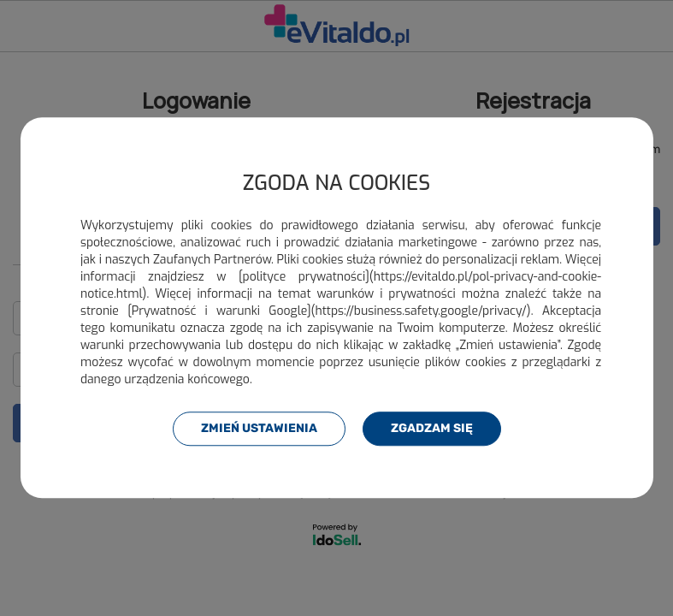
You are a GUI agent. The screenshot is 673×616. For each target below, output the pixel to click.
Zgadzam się (432, 428)
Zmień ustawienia (259, 428)
